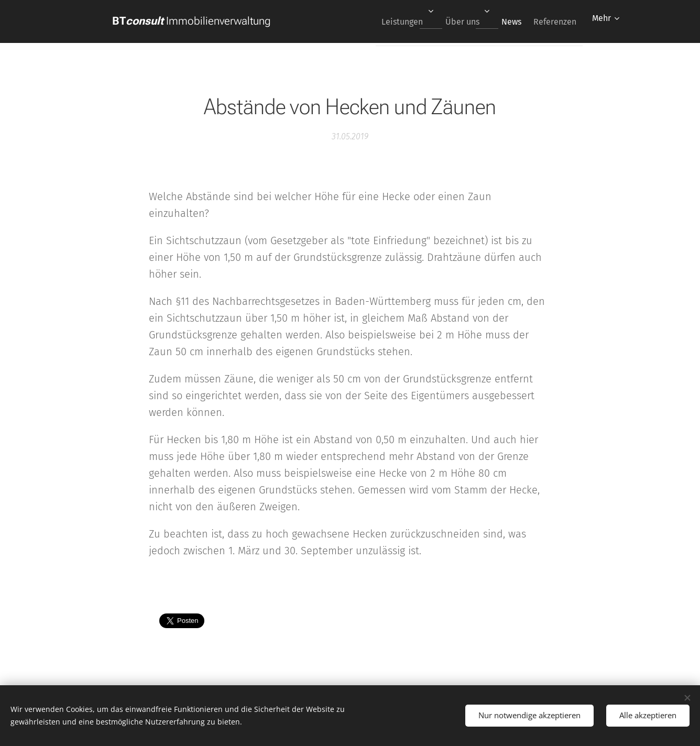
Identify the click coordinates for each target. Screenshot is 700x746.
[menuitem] (388, 21)
